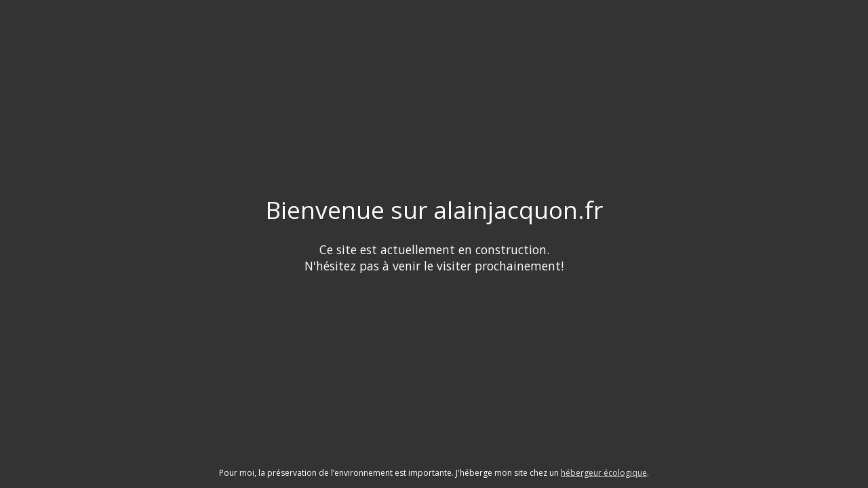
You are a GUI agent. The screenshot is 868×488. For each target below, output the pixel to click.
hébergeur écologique (604, 473)
